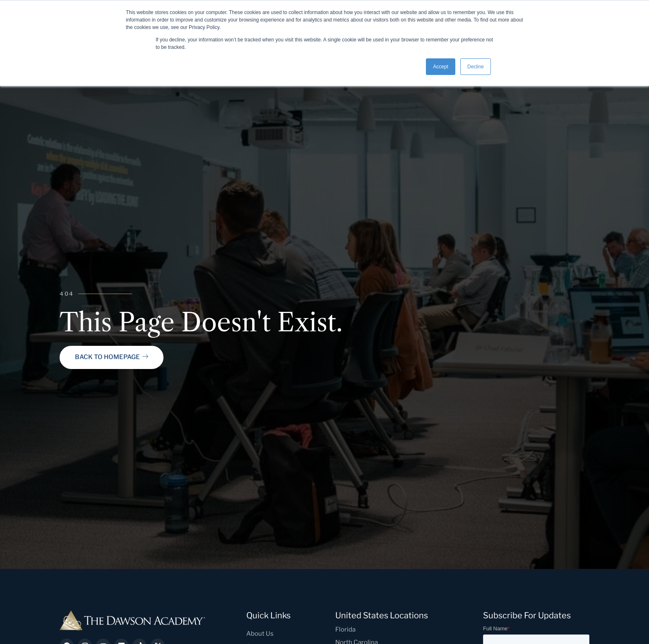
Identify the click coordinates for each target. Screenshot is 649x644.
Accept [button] (441, 67)
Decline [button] (476, 67)
